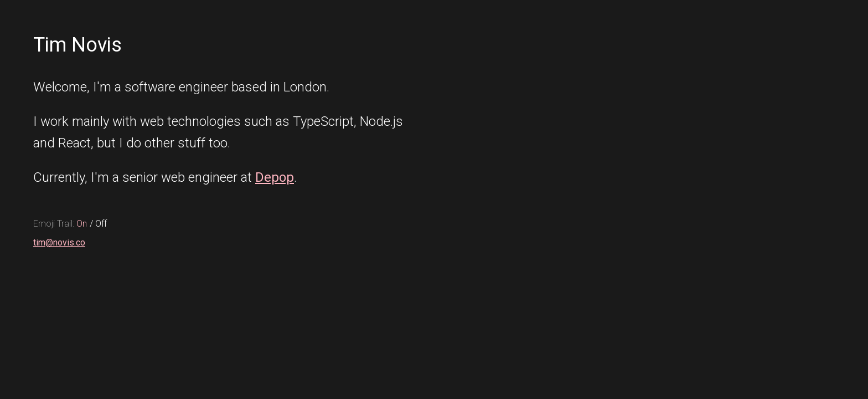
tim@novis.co (59, 242)
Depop (275, 177)
